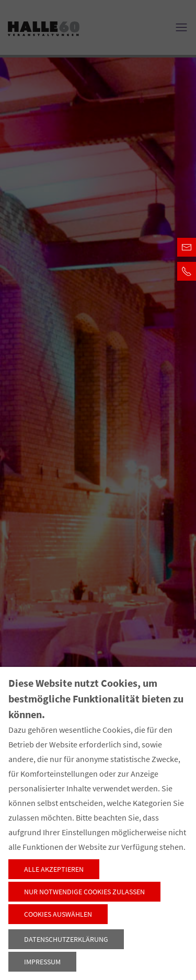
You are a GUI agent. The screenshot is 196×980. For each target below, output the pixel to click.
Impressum (42, 962)
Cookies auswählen (58, 914)
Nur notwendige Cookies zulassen (84, 892)
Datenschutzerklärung (66, 939)
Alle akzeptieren (54, 869)
